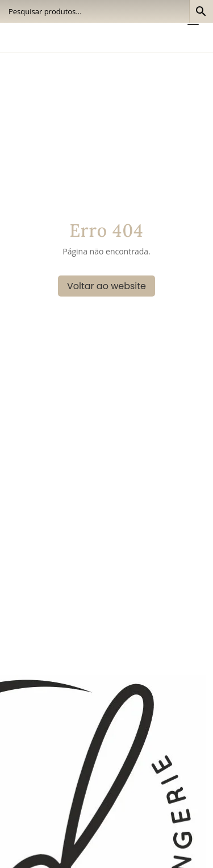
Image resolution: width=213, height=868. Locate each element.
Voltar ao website (106, 286)
